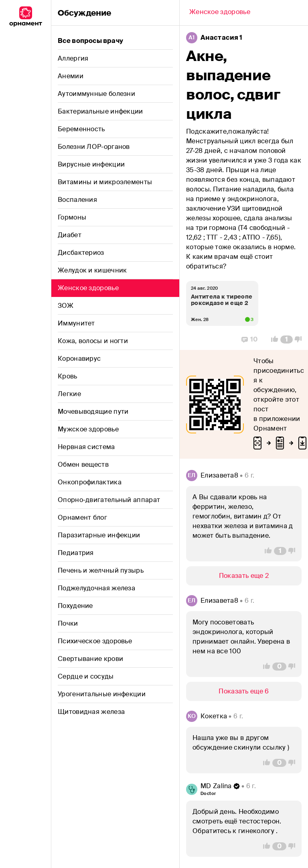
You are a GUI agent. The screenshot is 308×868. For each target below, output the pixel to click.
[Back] (220, 13)
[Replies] (250, 339)
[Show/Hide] (244, 576)
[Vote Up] (272, 339)
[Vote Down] (300, 339)
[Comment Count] (287, 339)
